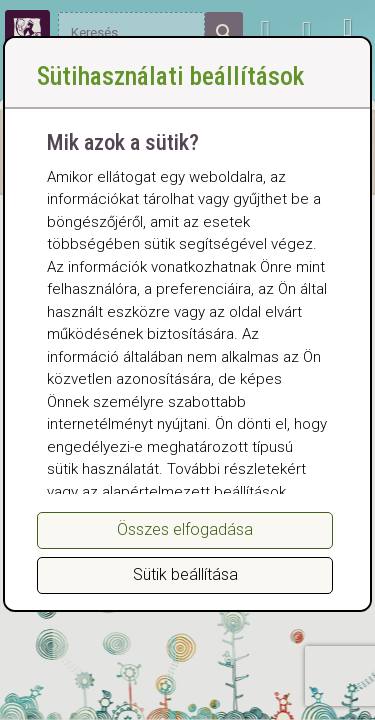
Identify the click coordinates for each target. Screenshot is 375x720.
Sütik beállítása (185, 574)
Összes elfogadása (185, 529)
